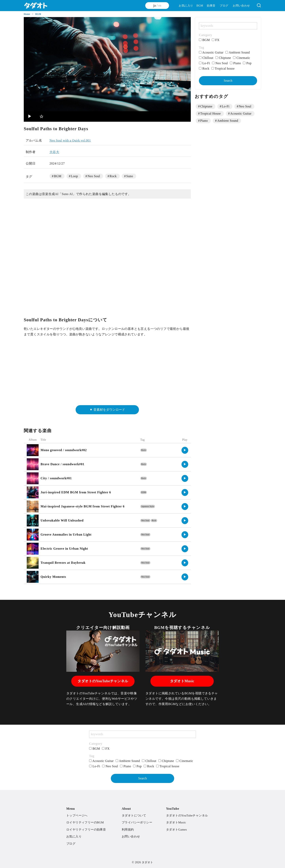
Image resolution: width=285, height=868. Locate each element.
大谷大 (54, 152)
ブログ (224, 6)
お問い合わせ (241, 6)
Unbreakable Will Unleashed (62, 520)
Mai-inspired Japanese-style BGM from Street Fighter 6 (83, 506)
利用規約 (128, 830)
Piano (235, 63)
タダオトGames (176, 830)
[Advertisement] (107, 373)
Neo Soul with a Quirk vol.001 (70, 140)
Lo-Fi (204, 63)
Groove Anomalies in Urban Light (66, 534)
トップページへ (77, 815)
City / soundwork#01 (56, 478)
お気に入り (186, 6)
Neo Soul (94, 176)
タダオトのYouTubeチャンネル (103, 681)
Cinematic (242, 58)
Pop (247, 63)
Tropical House (210, 113)
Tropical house (223, 68)
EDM (144, 492)
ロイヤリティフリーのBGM (85, 822)
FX (216, 40)
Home (27, 14)
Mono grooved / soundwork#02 (64, 450)
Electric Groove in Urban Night (64, 549)
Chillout (206, 58)
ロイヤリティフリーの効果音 (86, 830)
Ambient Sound (238, 52)
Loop (74, 176)
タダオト (147, 862)
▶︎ (30, 116)
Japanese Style (148, 506)
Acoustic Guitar (211, 52)
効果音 (211, 6)
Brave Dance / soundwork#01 (62, 464)
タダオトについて (134, 815)
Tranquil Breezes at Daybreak (63, 563)
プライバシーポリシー (137, 822)
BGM (200, 6)
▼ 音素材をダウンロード (107, 410)
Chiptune (223, 58)
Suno (130, 176)
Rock (113, 176)
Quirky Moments (53, 577)
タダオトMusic (182, 681)
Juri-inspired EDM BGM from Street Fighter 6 (76, 492)
